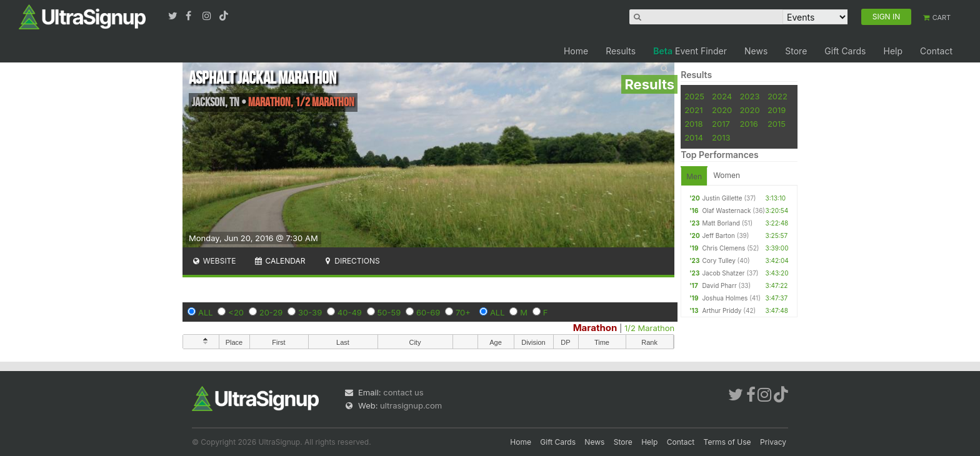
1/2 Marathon (649, 328)
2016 (748, 124)
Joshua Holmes (725, 298)
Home (576, 51)
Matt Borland (721, 223)
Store (796, 51)
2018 (693, 124)
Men (694, 176)
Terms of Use (727, 442)
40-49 (350, 312)
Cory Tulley (718, 260)
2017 (721, 124)
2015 (777, 124)
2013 (721, 137)
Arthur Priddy (722, 310)
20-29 (271, 312)
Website (214, 261)
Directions (351, 261)
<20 (236, 312)
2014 (694, 137)
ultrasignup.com (411, 405)
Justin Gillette (722, 198)
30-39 (310, 312)
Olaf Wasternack (726, 211)
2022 (777, 96)
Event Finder (690, 51)
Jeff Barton (718, 235)
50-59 (389, 312)
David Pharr (719, 285)
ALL (206, 312)
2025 (694, 96)
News (756, 51)
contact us (403, 392)
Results (621, 51)
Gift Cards (845, 51)
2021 (693, 110)
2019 (777, 110)
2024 (722, 96)
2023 (749, 96)
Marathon (595, 328)
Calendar (280, 261)
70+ (463, 312)
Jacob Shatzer (723, 273)
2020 (722, 110)
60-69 (428, 312)
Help (893, 51)
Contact (936, 51)
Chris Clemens (723, 248)
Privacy (773, 442)
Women (727, 175)
